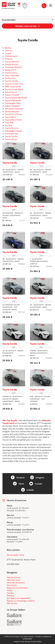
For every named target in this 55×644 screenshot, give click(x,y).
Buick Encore (11, 92)
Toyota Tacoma (12, 128)
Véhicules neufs (14, 580)
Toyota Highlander (13, 100)
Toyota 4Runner (12, 62)
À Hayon (9, 59)
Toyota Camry (11, 73)
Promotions (12, 585)
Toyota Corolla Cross (14, 84)
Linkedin (27, 490)
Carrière (10, 593)
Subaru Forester (12, 95)
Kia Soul (9, 125)
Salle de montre (13, 577)
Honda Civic (11, 78)
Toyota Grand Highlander (16, 98)
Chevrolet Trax (12, 134)
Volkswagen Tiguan (14, 131)
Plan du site (12, 603)
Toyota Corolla (11, 81)
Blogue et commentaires (17, 588)
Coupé (8, 53)
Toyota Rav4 (10, 117)
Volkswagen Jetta (13, 103)
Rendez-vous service (27, 26)
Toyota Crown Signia (14, 89)
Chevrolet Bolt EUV (14, 67)
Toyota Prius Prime (13, 114)
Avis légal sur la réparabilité (18, 598)
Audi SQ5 (9, 122)
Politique (11, 596)
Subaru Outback (12, 106)
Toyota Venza (11, 139)
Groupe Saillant (36, 642)
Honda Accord (11, 64)
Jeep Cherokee (12, 75)
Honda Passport (12, 111)
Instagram (37, 477)
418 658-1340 (13, 564)
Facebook (18, 477)
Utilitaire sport (11, 56)
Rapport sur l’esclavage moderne (21, 601)
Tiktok (18, 484)
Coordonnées (27, 20)
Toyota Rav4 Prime (13, 120)
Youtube (36, 484)
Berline (8, 48)
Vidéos (10, 590)
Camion (8, 50)
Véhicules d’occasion (16, 583)
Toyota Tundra (11, 136)
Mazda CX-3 (11, 70)
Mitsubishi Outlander (14, 109)
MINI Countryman (13, 86)
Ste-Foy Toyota (10, 420)
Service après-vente (15, 555)
